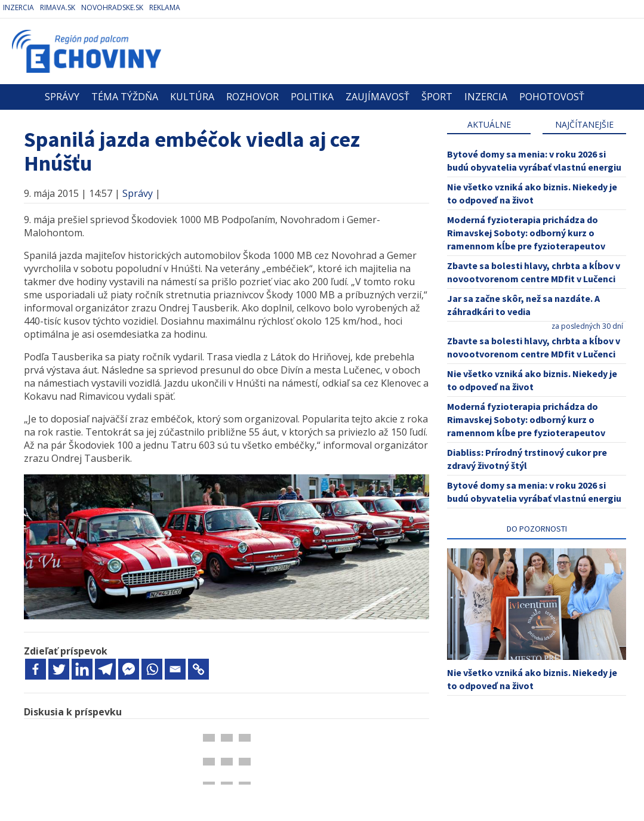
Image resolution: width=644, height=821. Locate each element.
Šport (437, 97)
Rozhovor (252, 97)
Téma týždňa (125, 97)
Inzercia (19, 8)
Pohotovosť (552, 97)
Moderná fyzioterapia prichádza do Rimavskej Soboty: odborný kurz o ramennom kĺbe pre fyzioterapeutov (526, 233)
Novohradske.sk (112, 8)
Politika (312, 97)
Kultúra (192, 97)
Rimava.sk (58, 8)
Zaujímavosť (378, 97)
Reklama (165, 8)
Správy (62, 97)
